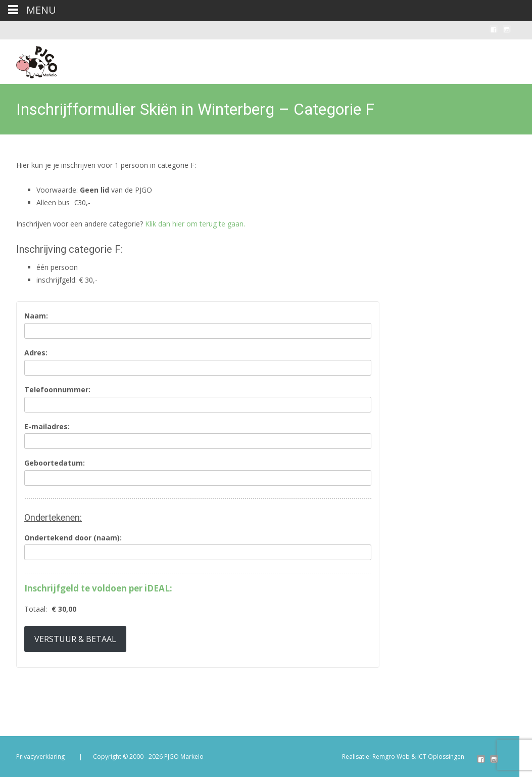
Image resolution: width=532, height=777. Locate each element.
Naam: (36, 316)
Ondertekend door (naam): (73, 538)
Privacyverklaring (40, 757)
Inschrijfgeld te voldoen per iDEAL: (98, 588)
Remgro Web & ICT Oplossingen (418, 757)
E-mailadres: (47, 427)
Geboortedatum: (55, 463)
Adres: (36, 353)
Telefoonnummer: (57, 390)
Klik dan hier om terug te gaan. (195, 224)
